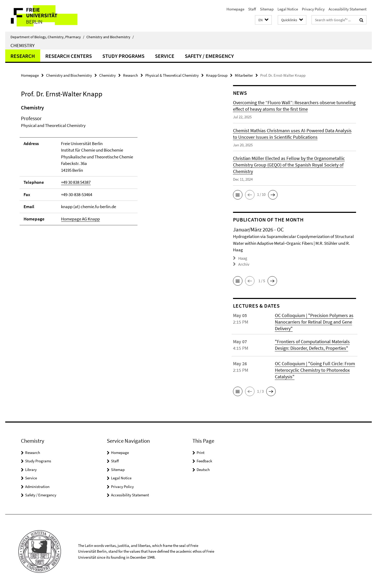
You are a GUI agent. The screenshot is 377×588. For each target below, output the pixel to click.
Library (31, 469)
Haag (243, 258)
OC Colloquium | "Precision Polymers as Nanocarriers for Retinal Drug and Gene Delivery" (314, 321)
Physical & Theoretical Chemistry (172, 75)
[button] (263, 20)
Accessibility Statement (348, 9)
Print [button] (201, 452)
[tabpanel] (117, 167)
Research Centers (69, 56)
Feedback (204, 460)
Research (23, 56)
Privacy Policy (313, 9)
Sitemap (267, 9)
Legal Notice (288, 9)
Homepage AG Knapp (80, 219)
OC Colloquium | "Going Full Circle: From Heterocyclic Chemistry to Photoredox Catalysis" (315, 370)
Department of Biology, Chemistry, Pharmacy (47, 37)
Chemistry (23, 45)
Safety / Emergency (209, 56)
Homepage (235, 9)
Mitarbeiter (244, 75)
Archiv (243, 264)
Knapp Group (217, 75)
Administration (37, 486)
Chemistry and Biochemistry (110, 37)
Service (165, 56)
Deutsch (203, 469)
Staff (252, 9)
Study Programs (123, 56)
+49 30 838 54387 (76, 182)
